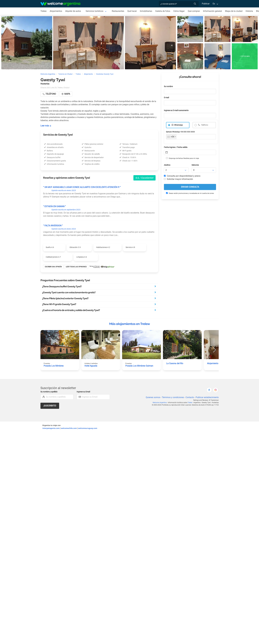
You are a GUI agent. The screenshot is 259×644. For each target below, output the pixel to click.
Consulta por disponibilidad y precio (182, 176)
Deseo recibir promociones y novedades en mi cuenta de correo (190, 193)
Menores (195, 165)
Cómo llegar (179, 11)
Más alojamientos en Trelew (129, 324)
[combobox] (171, 137)
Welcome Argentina (160, 403)
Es (214, 4)
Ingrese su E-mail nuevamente (176, 110)
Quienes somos (153, 397)
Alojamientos (56, 11)
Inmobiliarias (146, 11)
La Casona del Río (175, 363)
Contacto (190, 397)
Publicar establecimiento (207, 397)
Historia (249, 11)
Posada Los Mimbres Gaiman (139, 366)
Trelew (43, 11)
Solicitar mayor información (178, 179)
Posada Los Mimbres (54, 366)
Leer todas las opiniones (76, 267)
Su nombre (168, 86)
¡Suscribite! (50, 406)
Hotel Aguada (91, 366)
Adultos (167, 165)
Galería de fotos (163, 11)
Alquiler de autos (73, 11)
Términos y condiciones (173, 397)
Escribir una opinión (53, 267)
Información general (212, 11)
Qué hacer (132, 11)
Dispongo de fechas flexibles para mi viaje (182, 158)
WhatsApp (178, 125)
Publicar (206, 4)
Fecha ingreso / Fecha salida (176, 147)
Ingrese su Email (83, 392)
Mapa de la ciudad (234, 11)
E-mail (166, 98)
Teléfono (204, 125)
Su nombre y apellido (49, 392)
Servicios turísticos (94, 11)
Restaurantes (118, 11)
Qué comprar (194, 11)
